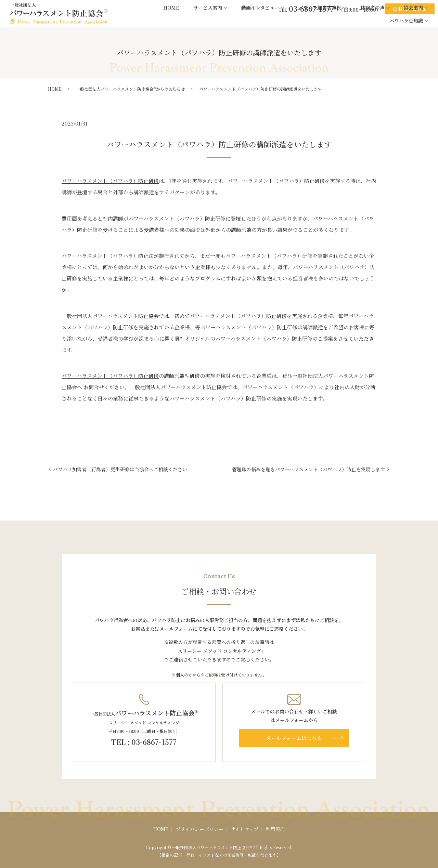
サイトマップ (244, 829)
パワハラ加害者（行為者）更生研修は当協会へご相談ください (120, 469)
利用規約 (275, 829)
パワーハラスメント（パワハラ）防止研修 (110, 181)
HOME (171, 7)
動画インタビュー (260, 7)
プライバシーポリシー (199, 829)
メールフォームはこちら (294, 738)
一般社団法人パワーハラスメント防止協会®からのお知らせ (130, 89)
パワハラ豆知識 (406, 20)
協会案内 (413, 7)
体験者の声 (373, 7)
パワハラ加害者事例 (320, 7)
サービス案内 (208, 7)
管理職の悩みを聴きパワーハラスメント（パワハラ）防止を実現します (308, 469)
